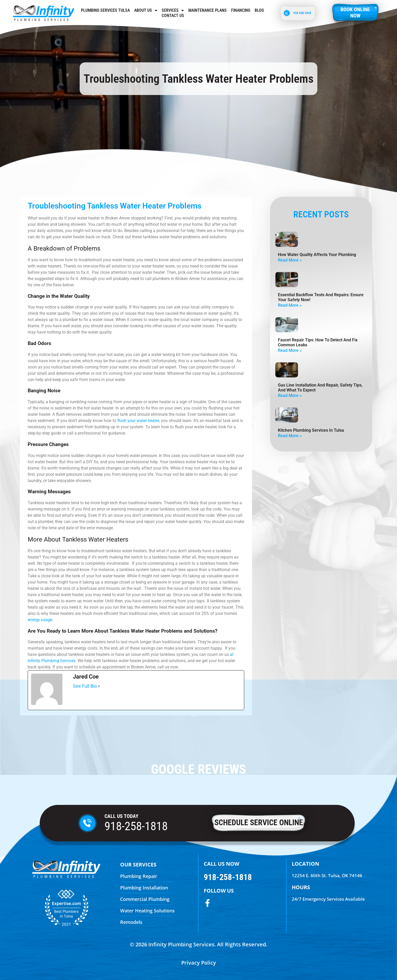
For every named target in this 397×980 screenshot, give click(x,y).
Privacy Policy (199, 963)
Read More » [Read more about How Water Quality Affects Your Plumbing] (290, 260)
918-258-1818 (136, 826)
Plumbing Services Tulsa (105, 10)
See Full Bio (85, 686)
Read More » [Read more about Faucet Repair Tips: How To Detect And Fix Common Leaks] (290, 350)
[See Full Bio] (99, 686)
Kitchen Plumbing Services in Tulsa (311, 430)
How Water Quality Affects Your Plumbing (317, 255)
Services (173, 10)
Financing (241, 10)
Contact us (173, 16)
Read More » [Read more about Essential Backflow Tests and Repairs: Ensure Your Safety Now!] (290, 305)
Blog (259, 10)
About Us (146, 10)
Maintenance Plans (208, 10)
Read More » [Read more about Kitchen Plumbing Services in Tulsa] (290, 436)
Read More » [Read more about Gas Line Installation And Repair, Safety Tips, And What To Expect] (290, 396)
